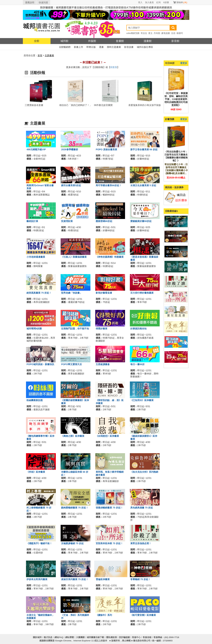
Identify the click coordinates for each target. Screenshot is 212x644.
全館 (37, 41)
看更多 (184, 63)
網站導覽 (70, 637)
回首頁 (114, 67)
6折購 (166, 2)
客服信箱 (147, 637)
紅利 (159, 2)
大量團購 (80, 637)
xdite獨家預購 (133, 33)
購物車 (182, 2)
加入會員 (149, 2)
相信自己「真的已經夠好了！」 (76, 105)
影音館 (175, 41)
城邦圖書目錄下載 (95, 637)
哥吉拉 (144, 33)
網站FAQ (59, 637)
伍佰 (173, 33)
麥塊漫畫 (166, 33)
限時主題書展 (114, 47)
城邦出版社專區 (145, 47)
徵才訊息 (48, 637)
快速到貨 (43, 2)
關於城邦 (37, 637)
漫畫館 (148, 41)
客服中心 (136, 637)
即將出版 (91, 47)
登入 (140, 2)
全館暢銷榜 (65, 47)
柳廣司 (180, 33)
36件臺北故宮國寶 (103, 105)
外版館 (92, 41)
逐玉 (150, 33)
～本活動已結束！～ (93, 62)
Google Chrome (63, 641)
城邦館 (64, 41)
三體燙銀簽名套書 (34, 105)
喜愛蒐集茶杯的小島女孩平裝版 (145, 105)
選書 (101, 47)
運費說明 (30, 2)
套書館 (120, 41)
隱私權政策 (112, 637)
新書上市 (79, 47)
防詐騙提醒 (124, 637)
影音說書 (129, 47)
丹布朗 (157, 33)
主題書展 (49, 55)
